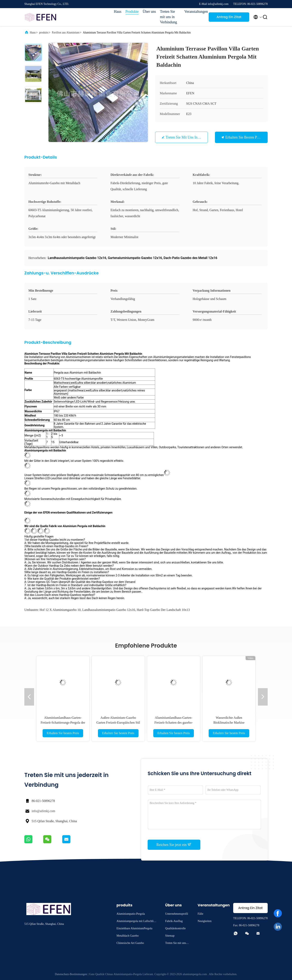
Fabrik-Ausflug (174, 921)
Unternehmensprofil (177, 914)
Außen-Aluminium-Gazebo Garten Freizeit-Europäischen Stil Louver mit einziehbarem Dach (118, 723)
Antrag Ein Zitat (229, 17)
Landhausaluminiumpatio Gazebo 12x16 (109, 610)
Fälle (201, 914)
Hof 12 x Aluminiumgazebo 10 (60, 610)
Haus (118, 12)
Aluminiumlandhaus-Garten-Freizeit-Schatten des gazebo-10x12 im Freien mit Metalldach (173, 723)
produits (44, 33)
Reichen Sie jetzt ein (174, 845)
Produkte (132, 12)
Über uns (149, 12)
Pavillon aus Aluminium (65, 33)
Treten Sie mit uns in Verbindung (169, 17)
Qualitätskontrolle (176, 928)
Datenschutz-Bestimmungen (71, 974)
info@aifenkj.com (43, 811)
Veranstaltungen (194, 12)
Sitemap (170, 936)
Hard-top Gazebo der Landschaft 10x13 (163, 610)
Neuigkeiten (205, 921)
